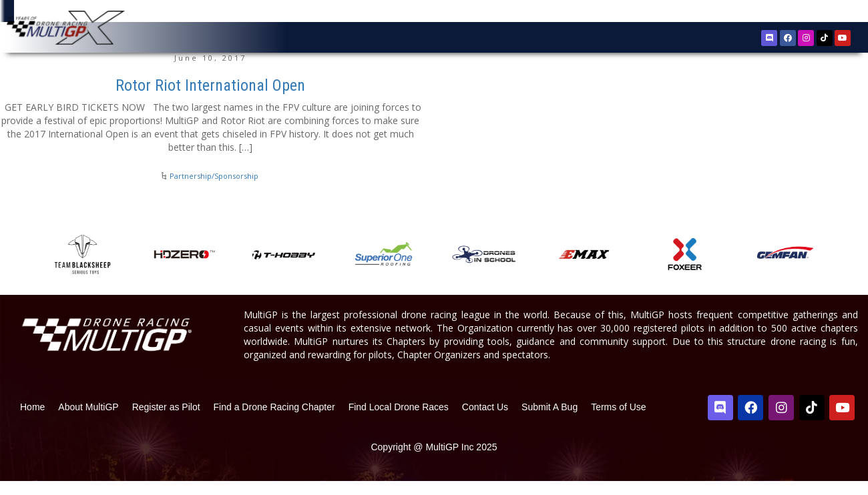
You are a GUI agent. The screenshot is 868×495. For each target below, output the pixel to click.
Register (771, 12)
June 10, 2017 (210, 72)
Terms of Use (618, 421)
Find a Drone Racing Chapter (274, 421)
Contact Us (485, 421)
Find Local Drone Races (399, 421)
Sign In (811, 13)
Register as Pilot (166, 421)
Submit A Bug (550, 421)
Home (32, 421)
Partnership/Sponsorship (214, 190)
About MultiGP (88, 421)
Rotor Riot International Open (210, 99)
